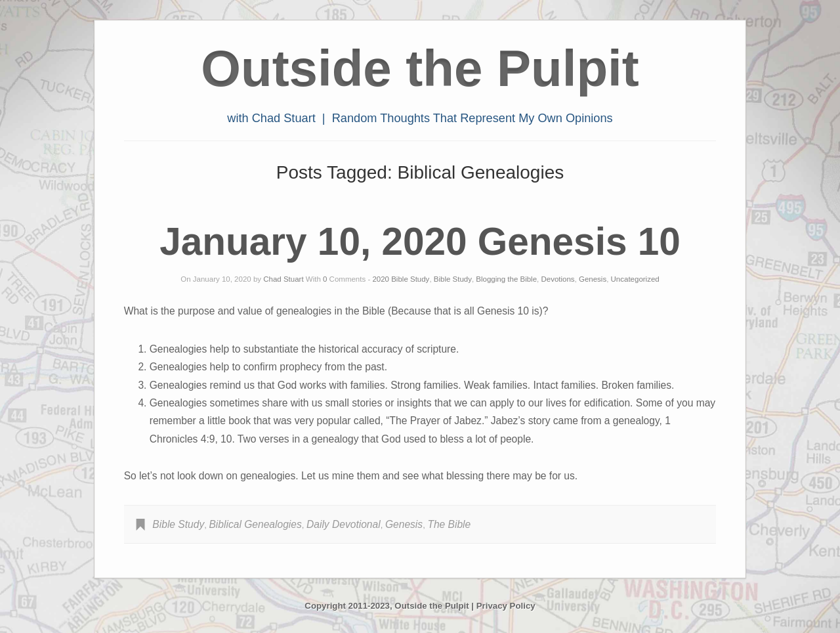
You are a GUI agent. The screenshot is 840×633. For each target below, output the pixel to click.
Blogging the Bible (506, 279)
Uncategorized (635, 279)
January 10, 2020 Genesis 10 (420, 241)
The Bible (449, 524)
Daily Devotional (344, 524)
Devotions (557, 279)
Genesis (593, 279)
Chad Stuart (283, 279)
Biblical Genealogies (255, 524)
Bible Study (453, 279)
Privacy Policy (506, 606)
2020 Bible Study (401, 279)
